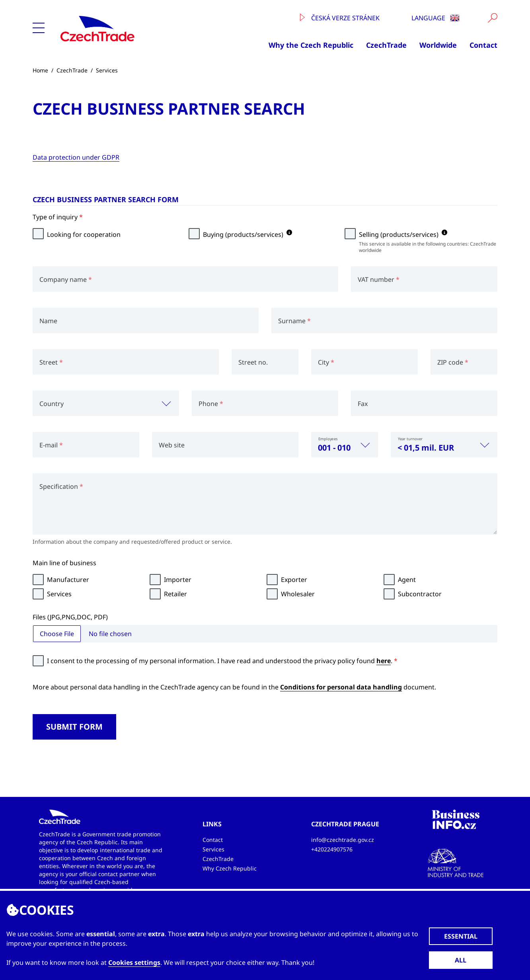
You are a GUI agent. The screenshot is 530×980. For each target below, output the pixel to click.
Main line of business (64, 563)
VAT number (379, 279)
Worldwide (438, 45)
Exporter (294, 580)
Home (40, 70)
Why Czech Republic (230, 868)
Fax (363, 404)
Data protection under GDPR (76, 157)
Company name (66, 279)
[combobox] (106, 403)
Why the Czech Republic (311, 45)
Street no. (253, 362)
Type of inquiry (58, 217)
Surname (294, 321)
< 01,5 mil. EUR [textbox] (426, 448)
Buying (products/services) (247, 234)
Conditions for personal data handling (341, 687)
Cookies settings (134, 962)
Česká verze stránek (340, 18)
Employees (328, 439)
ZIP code (453, 362)
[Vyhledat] (493, 18)
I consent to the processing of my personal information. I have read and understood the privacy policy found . (222, 661)
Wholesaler (298, 594)
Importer (178, 580)
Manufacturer (68, 580)
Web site (172, 445)
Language (435, 18)
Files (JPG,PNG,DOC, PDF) (70, 617)
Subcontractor (420, 594)
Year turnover (410, 439)
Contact (483, 45)
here (384, 661)
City (326, 362)
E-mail (51, 445)
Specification (61, 486)
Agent (407, 580)
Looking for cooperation (84, 234)
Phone (211, 404)
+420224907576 (332, 849)
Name (48, 321)
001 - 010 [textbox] (334, 448)
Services (107, 70)
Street (51, 362)
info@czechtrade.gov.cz (343, 840)
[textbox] (106, 403)
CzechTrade (386, 45)
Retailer (175, 594)
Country (52, 404)
